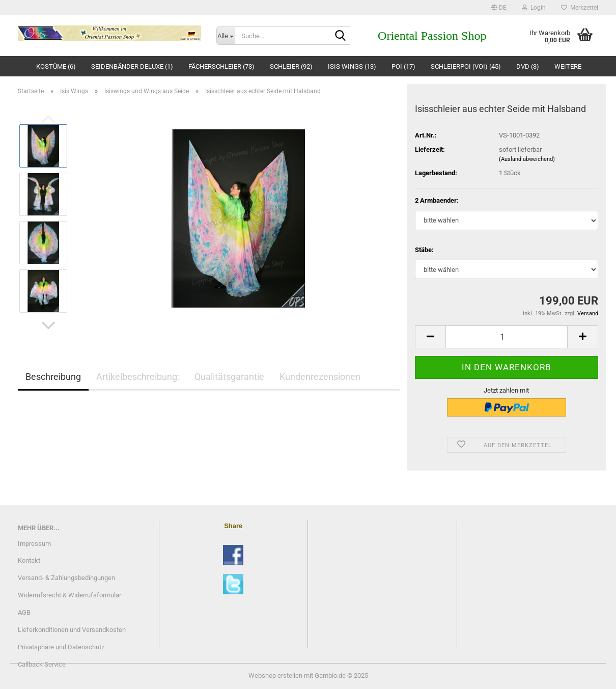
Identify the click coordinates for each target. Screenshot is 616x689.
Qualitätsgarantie (229, 377)
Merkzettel (580, 8)
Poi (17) (403, 66)
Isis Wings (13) (352, 66)
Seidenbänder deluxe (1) (132, 66)
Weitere (568, 66)
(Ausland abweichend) (527, 159)
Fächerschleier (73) (221, 66)
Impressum (34, 544)
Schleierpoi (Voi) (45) (466, 66)
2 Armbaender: (437, 200)
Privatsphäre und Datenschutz (61, 647)
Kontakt (29, 560)
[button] (499, 8)
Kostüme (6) (56, 66)
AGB (24, 612)
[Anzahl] (507, 337)
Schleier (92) (291, 66)
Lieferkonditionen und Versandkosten (72, 630)
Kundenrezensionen (320, 377)
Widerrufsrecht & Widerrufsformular (69, 595)
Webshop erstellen (275, 676)
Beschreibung (53, 377)
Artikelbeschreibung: (138, 377)
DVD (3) (528, 66)
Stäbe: (424, 250)
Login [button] (534, 8)
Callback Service (42, 664)
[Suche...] (226, 36)
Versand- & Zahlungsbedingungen (66, 578)
